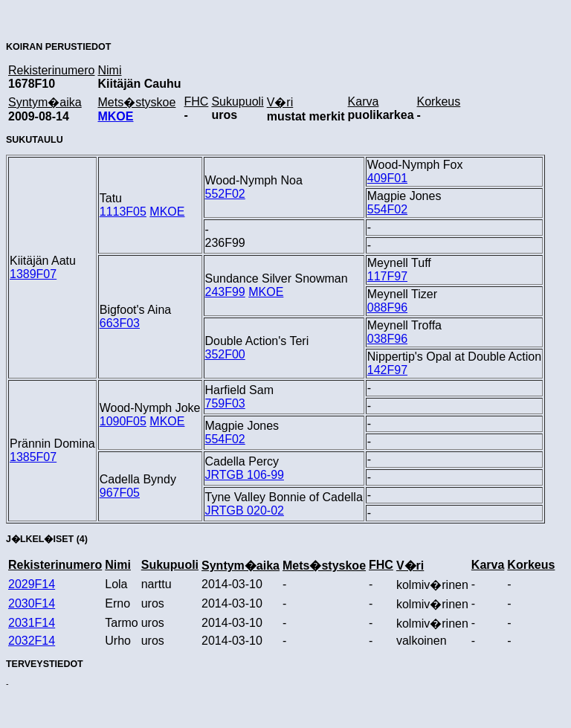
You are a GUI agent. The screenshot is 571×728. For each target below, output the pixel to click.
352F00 (225, 354)
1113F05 (123, 212)
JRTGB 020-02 (245, 510)
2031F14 (32, 623)
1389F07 (33, 274)
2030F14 (32, 603)
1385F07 (33, 457)
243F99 (225, 292)
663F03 (120, 323)
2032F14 (32, 641)
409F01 (387, 178)
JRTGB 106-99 (245, 475)
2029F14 (32, 584)
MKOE (115, 116)
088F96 (387, 307)
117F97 (387, 276)
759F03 (225, 403)
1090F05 (123, 421)
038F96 (387, 339)
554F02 (387, 209)
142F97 (387, 370)
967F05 (120, 493)
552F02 (225, 194)
